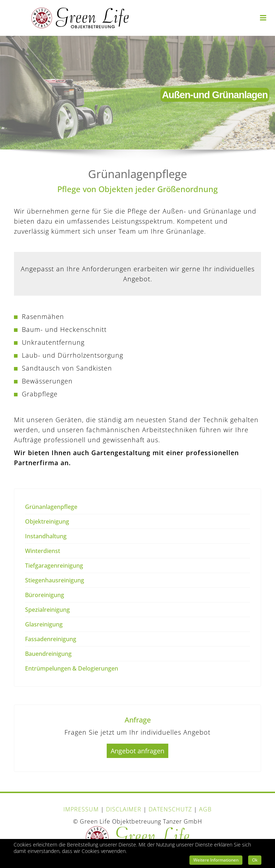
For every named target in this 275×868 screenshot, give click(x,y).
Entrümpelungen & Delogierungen (72, 668)
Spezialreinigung (47, 610)
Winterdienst (43, 551)
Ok (255, 860)
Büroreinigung (45, 595)
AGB (205, 809)
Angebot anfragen (137, 751)
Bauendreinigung (48, 654)
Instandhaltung (46, 536)
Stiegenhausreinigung (55, 580)
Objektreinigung (47, 521)
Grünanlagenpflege (51, 507)
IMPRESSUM (81, 809)
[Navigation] (263, 13)
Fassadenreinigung (51, 639)
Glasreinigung (44, 624)
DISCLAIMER (124, 809)
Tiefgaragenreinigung (54, 566)
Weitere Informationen (216, 860)
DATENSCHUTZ (170, 809)
